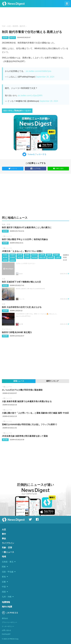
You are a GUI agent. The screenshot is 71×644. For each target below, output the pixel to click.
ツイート (13, 169)
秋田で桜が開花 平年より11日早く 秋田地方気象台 (25, 239)
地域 (4, 557)
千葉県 (27, 257)
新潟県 (51, 257)
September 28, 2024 (45, 77)
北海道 (5, 255)
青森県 (13, 255)
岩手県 (20, 255)
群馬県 (13, 257)
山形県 (42, 255)
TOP (4, 26)
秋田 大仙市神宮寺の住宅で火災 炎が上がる (22, 307)
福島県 (49, 255)
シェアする (35, 169)
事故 (4, 539)
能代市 (22, 26)
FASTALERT (6, 634)
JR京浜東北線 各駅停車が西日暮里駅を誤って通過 (25, 436)
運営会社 (5, 618)
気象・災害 (6, 224)
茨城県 (56, 255)
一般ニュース (7, 236)
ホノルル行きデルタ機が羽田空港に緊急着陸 (22, 390)
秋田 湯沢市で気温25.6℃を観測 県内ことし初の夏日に (27, 227)
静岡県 (13, 260)
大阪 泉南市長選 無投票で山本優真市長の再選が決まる (27, 401)
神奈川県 (42, 257)
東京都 (34, 257)
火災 (9, 26)
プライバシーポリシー (10, 622)
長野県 (5, 260)
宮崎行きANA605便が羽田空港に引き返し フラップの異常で (29, 424)
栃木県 (5, 257)
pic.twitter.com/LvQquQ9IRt (30, 95)
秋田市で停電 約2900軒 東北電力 (17, 332)
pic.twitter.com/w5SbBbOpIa (38, 71)
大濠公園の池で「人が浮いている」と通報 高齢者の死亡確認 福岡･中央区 (35, 413)
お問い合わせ (6, 630)
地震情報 (6, 602)
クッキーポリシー (8, 626)
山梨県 (58, 257)
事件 (4, 534)
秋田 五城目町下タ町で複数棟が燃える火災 (21, 282)
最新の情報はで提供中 (17, 111)
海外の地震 (7, 607)
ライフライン (7, 329)
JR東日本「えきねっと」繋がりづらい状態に (22, 251)
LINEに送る (58, 169)
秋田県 (15, 26)
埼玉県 (20, 257)
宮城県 (27, 255)
